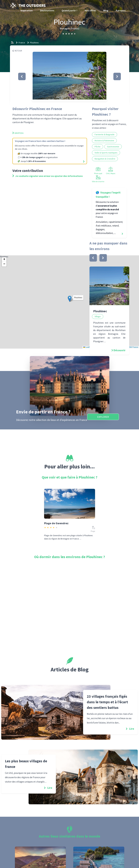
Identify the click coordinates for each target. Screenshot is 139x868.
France (22, 43)
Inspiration (27, 10)
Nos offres (90, 10)
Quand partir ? (69, 10)
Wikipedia (18, 133)
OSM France (133, 347)
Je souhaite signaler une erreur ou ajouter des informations (48, 176)
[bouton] (93, 258)
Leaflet (87, 347)
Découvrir (120, 350)
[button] (69, 76)
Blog (106, 10)
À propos (121, 10)
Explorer (103, 417)
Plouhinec (34, 43)
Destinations (47, 10)
